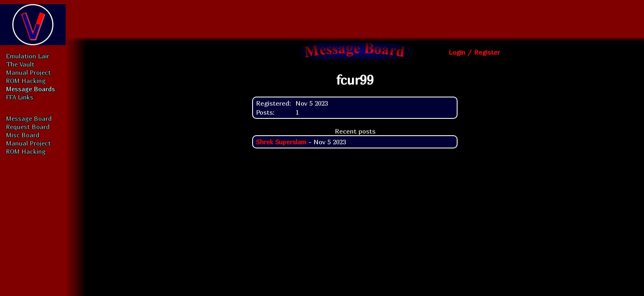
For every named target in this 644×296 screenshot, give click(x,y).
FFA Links (20, 97)
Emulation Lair (28, 56)
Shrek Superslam (281, 142)
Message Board (29, 118)
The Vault (20, 64)
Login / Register (474, 52)
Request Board (28, 127)
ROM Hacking (26, 81)
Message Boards (31, 89)
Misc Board (23, 135)
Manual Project (29, 72)
